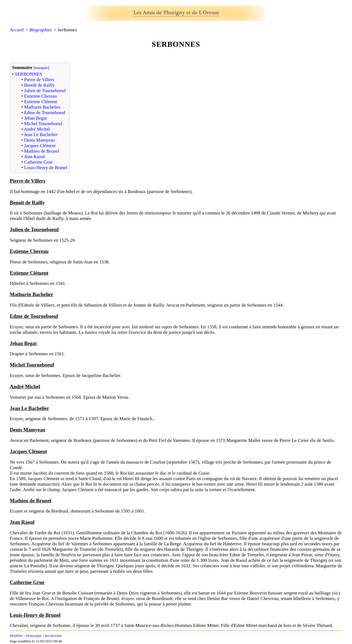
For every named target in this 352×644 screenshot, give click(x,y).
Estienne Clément (41, 102)
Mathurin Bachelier (42, 107)
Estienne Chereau (41, 96)
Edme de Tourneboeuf (45, 113)
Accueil (17, 30)
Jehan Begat (35, 118)
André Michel (37, 129)
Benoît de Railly (39, 85)
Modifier (16, 636)
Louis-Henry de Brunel (46, 168)
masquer (42, 68)
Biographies (41, 30)
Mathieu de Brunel (42, 151)
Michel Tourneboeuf (43, 124)
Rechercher (53, 636)
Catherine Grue (38, 162)
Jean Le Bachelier (41, 135)
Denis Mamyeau (40, 140)
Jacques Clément (40, 146)
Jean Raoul (35, 157)
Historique (34, 636)
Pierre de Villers (39, 80)
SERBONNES (28, 74)
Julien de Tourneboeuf (45, 91)
